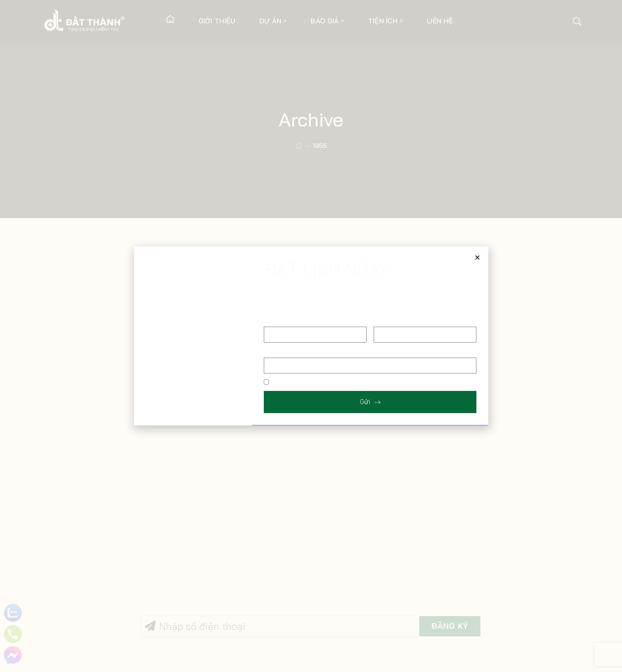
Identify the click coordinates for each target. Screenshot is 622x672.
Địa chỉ (273, 351)
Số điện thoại (392, 320)
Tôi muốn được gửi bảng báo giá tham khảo (332, 383)
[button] (477, 258)
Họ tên (273, 320)
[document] (311, 336)
